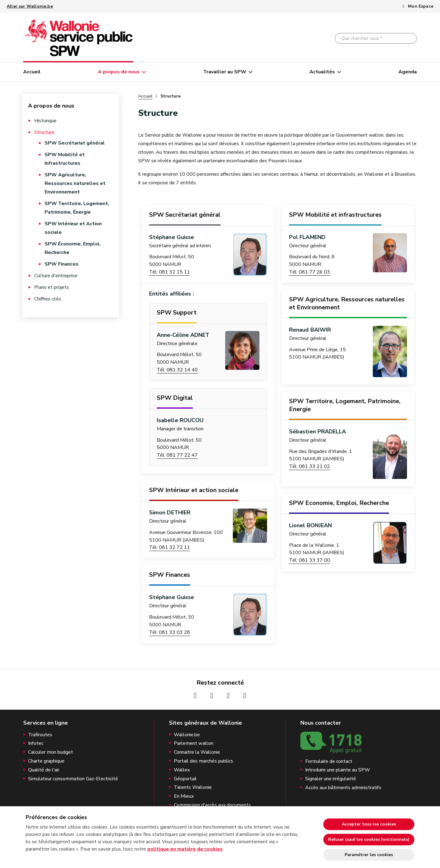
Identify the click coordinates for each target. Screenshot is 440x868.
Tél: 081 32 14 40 (177, 370)
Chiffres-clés (48, 299)
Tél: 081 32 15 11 (170, 272)
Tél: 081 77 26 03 (310, 272)
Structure (44, 132)
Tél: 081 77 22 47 (177, 455)
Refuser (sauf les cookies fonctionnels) (369, 839)
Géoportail (185, 779)
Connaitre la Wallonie (197, 752)
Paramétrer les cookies (369, 855)
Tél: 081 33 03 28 (170, 632)
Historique (45, 121)
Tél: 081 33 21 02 (310, 466)
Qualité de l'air (44, 770)
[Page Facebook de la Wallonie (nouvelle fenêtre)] (195, 696)
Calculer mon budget (51, 752)
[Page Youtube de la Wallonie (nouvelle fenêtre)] (228, 696)
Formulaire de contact (329, 761)
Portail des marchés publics (204, 761)
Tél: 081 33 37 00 (310, 560)
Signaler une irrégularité (331, 779)
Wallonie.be (187, 735)
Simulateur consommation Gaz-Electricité (73, 779)
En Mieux (184, 796)
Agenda (408, 72)
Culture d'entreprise (56, 276)
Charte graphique (46, 761)
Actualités (322, 72)
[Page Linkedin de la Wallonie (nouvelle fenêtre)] (245, 696)
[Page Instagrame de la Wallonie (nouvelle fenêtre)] (212, 696)
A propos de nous (119, 72)
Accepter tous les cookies (369, 824)
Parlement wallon (194, 743)
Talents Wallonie (193, 787)
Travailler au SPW (225, 72)
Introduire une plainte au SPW (338, 770)
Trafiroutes (40, 735)
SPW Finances (62, 264)
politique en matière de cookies (185, 849)
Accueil (32, 72)
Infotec (36, 743)
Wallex (182, 770)
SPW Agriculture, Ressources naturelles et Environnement (75, 183)
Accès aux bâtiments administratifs (343, 788)
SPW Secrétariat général (75, 143)
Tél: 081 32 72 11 (170, 547)
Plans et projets (52, 287)
